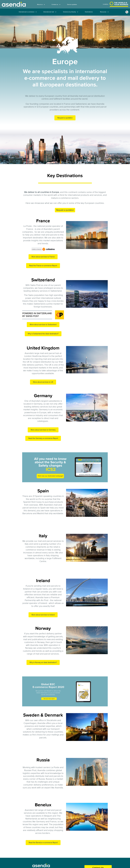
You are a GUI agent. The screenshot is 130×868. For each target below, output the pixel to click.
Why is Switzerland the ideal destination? (43, 334)
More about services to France (43, 257)
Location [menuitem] (106, 4)
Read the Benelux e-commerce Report (43, 843)
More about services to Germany (43, 430)
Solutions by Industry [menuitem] (69, 12)
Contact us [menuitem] (55, 4)
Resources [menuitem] (103, 12)
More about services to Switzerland (43, 325)
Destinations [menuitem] (89, 12)
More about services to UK (43, 382)
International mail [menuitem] (49, 12)
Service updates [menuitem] (72, 4)
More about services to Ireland (43, 615)
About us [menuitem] (40, 4)
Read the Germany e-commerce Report (43, 438)
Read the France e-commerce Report (43, 266)
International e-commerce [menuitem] (27, 12)
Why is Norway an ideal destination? (43, 662)
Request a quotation (65, 118)
